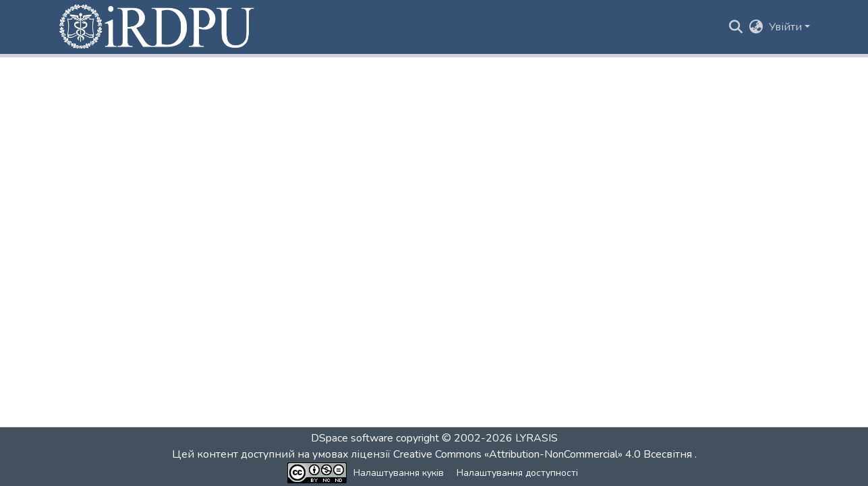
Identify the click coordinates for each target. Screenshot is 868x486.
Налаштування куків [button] (399, 473)
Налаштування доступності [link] (517, 473)
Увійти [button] (787, 27)
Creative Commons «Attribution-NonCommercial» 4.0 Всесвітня (544, 454)
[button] (158, 27)
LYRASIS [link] (537, 438)
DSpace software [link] (352, 438)
